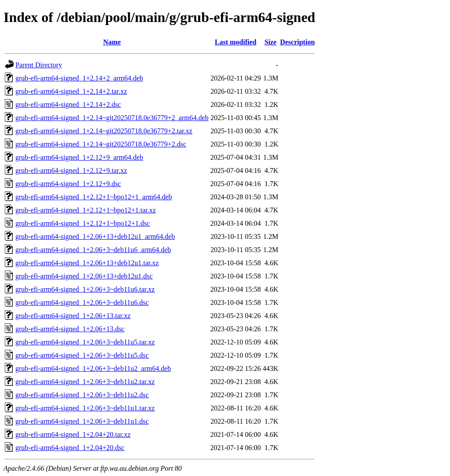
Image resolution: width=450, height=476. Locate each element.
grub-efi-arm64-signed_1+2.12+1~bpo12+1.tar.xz (86, 210)
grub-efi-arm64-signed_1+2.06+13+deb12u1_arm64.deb (95, 236)
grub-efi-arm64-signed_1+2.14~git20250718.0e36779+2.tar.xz (104, 131)
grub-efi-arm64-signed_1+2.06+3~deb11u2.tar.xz (85, 382)
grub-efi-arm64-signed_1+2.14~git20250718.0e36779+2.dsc (101, 144)
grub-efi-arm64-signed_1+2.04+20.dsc (70, 448)
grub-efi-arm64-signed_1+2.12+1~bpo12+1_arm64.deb (94, 197)
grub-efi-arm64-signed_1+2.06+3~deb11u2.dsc (82, 395)
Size (271, 42)
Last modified (236, 42)
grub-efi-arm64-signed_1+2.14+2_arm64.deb (79, 78)
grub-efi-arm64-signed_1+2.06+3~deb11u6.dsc (82, 302)
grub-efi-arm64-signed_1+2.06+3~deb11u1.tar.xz (85, 408)
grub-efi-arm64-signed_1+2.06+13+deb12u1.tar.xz (87, 263)
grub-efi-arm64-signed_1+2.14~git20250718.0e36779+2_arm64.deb (112, 118)
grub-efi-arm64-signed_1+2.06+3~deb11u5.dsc (82, 355)
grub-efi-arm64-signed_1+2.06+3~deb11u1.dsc (82, 421)
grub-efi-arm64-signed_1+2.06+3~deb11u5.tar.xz (85, 342)
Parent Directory (39, 65)
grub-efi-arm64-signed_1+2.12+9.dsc (68, 184)
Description (297, 42)
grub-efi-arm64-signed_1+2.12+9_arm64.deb (79, 157)
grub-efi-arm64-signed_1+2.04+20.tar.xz (73, 434)
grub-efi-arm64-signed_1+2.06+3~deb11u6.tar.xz (85, 289)
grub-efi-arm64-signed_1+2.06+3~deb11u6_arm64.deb (93, 250)
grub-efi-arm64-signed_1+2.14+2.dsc (68, 104)
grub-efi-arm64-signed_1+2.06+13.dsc (70, 329)
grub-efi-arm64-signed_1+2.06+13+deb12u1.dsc (84, 276)
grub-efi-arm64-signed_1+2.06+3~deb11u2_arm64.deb (93, 368)
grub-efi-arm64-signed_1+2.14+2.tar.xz (71, 91)
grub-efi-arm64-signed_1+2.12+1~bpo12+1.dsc (83, 223)
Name (112, 42)
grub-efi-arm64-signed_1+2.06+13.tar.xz (73, 316)
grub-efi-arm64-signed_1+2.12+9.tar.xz (71, 170)
